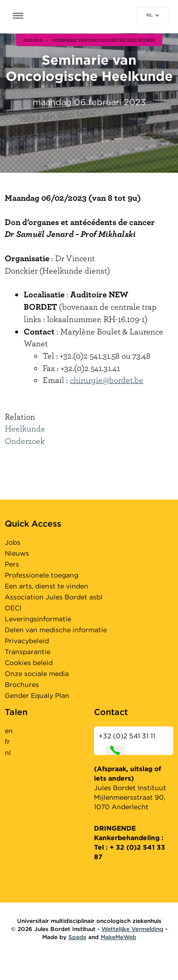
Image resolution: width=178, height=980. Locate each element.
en (9, 731)
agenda (33, 40)
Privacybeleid (27, 641)
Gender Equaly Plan (37, 696)
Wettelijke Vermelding (132, 929)
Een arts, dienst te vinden (47, 586)
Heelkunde (25, 428)
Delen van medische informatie (56, 630)
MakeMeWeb (118, 937)
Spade (77, 937)
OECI (13, 608)
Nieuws (17, 553)
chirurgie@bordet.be (107, 380)
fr (7, 742)
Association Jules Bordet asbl (54, 597)
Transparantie (28, 652)
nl (153, 15)
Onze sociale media (37, 674)
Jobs (13, 542)
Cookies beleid (29, 663)
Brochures (22, 685)
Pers (12, 564)
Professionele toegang (42, 575)
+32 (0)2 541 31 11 (127, 744)
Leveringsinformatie (38, 619)
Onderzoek (25, 441)
